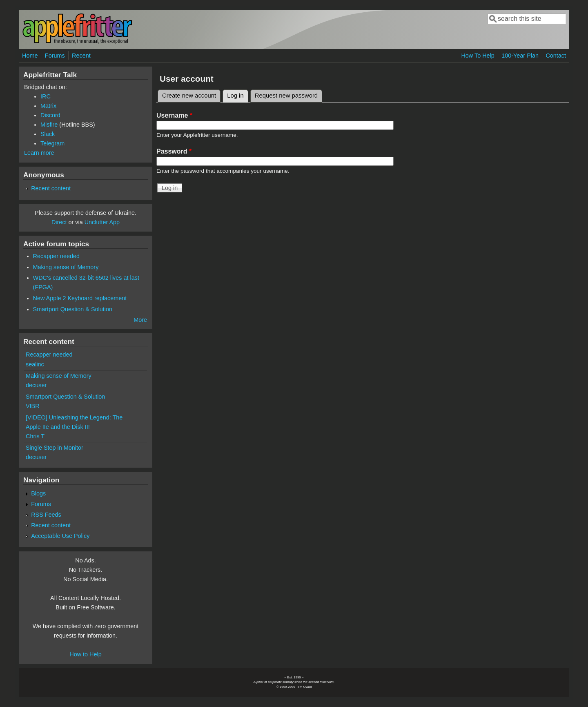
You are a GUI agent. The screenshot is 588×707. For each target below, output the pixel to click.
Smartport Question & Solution (73, 309)
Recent (81, 56)
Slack (48, 134)
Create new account (189, 96)
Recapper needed (56, 256)
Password (174, 151)
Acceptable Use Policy (60, 536)
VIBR (33, 406)
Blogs (38, 493)
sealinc (35, 364)
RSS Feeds (46, 515)
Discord (50, 115)
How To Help (478, 56)
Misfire (49, 125)
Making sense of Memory (66, 267)
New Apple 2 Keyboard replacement (80, 298)
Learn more (39, 153)
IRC (46, 96)
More (140, 320)
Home (30, 56)
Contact (556, 56)
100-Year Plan (520, 56)
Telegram (52, 143)
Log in (238, 94)
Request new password (286, 96)
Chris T (35, 436)
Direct (59, 222)
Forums (55, 56)
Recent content (51, 188)
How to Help (85, 654)
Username (174, 115)
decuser (36, 385)
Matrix (48, 106)
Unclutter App (102, 222)
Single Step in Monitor (55, 448)
